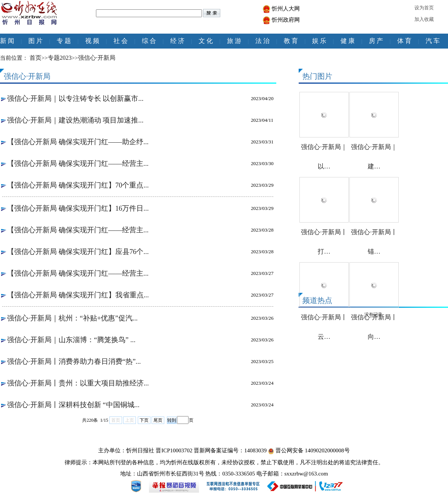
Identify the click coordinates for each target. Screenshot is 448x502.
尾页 (158, 420)
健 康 (348, 41)
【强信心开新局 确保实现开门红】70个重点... (78, 185)
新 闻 (7, 41)
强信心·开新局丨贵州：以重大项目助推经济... (78, 383)
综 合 (149, 41)
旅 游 (234, 41)
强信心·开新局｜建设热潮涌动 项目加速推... (75, 120)
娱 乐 (319, 41)
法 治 (262, 41)
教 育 (291, 41)
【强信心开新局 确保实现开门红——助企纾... (78, 142)
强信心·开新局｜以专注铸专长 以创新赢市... (75, 98)
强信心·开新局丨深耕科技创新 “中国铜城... (73, 405)
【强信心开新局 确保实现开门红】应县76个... (78, 252)
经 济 (177, 41)
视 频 (92, 41)
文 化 (206, 41)
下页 (144, 420)
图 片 (35, 41)
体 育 (404, 41)
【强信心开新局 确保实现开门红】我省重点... (78, 295)
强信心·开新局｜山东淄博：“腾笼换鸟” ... (71, 340)
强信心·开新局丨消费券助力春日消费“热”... (74, 361)
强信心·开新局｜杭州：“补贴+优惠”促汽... (72, 318)
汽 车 (433, 41)
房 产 (376, 41)
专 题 (64, 41)
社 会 (121, 41)
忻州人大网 (286, 9)
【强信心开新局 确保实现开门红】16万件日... (78, 208)
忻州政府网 (286, 20)
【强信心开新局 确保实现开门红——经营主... (78, 163)
